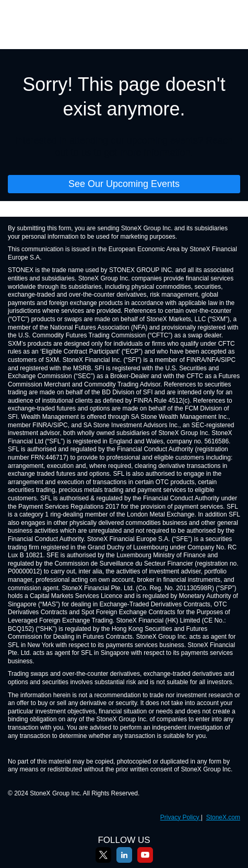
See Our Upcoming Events (124, 184)
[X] (103, 861)
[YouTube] (145, 861)
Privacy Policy (181, 817)
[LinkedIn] (124, 861)
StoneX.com (223, 817)
